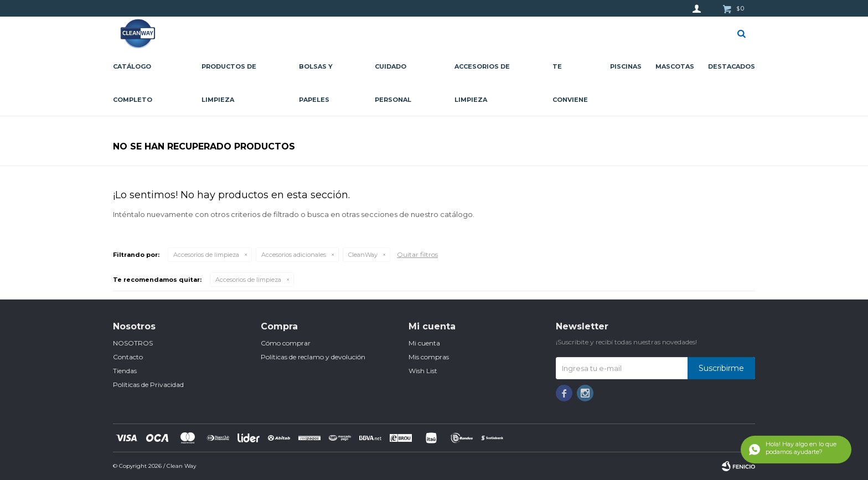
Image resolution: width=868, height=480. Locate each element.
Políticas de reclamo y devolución (313, 357)
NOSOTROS (133, 343)
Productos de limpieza (229, 83)
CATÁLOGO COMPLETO (133, 83)
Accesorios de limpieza (482, 83)
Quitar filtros (417, 254)
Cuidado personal (393, 83)
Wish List (423, 371)
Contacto (128, 357)
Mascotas (675, 66)
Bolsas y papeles (316, 83)
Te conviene (570, 83)
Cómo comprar (286, 343)
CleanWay (363, 255)
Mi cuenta (424, 343)
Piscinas (626, 66)
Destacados (732, 66)
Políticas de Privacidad (148, 384)
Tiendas (125, 371)
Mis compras (429, 357)
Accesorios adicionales (294, 255)
